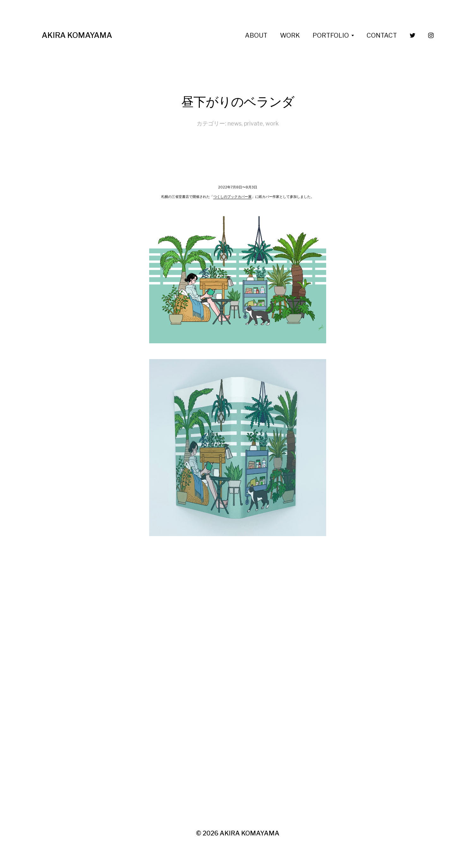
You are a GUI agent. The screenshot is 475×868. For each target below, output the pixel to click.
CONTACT (382, 35)
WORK (290, 35)
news (234, 123)
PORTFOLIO (331, 35)
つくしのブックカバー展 (232, 197)
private (253, 123)
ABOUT (256, 35)
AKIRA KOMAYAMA (77, 35)
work (272, 123)
